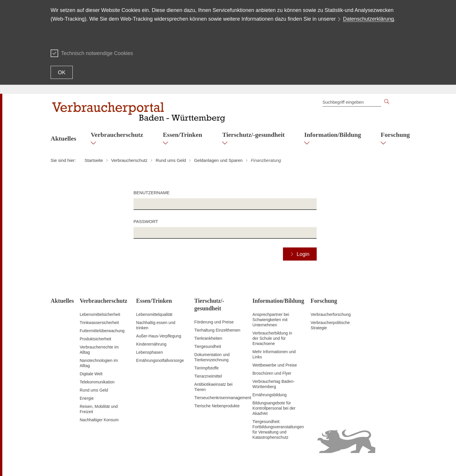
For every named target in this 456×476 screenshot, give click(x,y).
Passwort (146, 221)
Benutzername (152, 193)
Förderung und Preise (214, 322)
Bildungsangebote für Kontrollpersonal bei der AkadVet (274, 408)
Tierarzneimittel (208, 376)
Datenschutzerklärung (368, 19)
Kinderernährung (151, 344)
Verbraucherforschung (331, 314)
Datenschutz (371, 464)
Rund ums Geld (94, 390)
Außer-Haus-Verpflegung (159, 336)
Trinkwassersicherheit (99, 323)
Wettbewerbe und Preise (275, 365)
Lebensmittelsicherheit (100, 314)
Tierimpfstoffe (206, 368)
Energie (87, 398)
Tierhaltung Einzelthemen (217, 330)
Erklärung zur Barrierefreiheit (331, 464)
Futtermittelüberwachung (102, 331)
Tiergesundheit (208, 346)
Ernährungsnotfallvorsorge (160, 360)
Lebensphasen (149, 352)
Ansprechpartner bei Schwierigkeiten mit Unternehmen (271, 320)
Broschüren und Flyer (272, 373)
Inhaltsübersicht (288, 464)
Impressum (395, 464)
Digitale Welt (91, 374)
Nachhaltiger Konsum (99, 420)
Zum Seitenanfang (67, 465)
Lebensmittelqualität (154, 314)
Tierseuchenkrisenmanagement (223, 398)
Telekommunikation (97, 382)
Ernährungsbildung (270, 395)
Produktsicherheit (95, 339)
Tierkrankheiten (208, 338)
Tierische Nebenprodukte (217, 406)
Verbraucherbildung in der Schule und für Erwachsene (272, 338)
